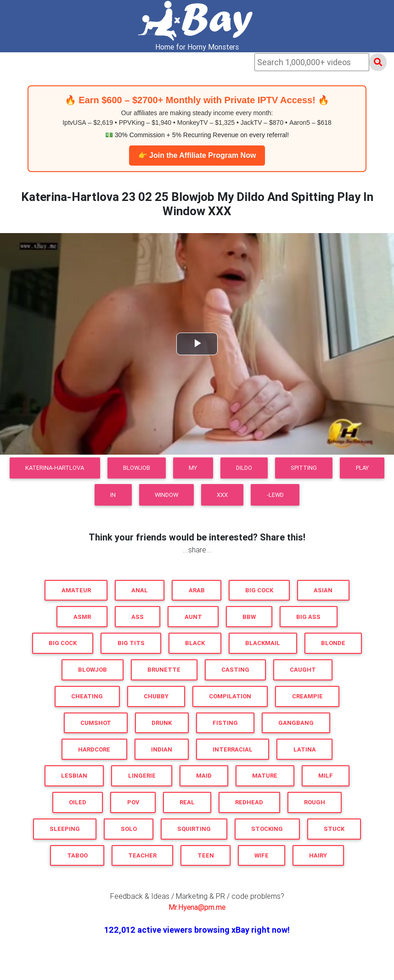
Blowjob (137, 468)
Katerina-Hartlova (55, 468)
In (113, 495)
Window (166, 495)
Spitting (304, 468)
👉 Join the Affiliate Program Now (197, 155)
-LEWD (275, 495)
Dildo (244, 468)
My (193, 468)
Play (362, 468)
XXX (222, 495)
